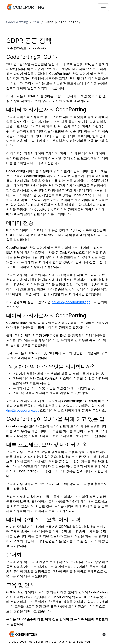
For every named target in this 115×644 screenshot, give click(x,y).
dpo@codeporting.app (23, 410)
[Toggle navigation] (103, 7)
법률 (36, 22)
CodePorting (17, 22)
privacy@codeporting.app (71, 302)
